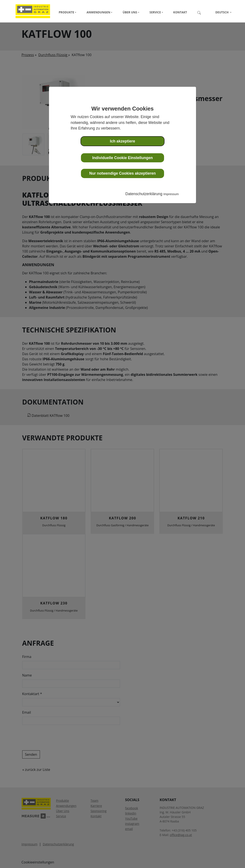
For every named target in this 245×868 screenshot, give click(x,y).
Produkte (66, 12)
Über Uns (130, 12)
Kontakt (180, 12)
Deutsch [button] (220, 12)
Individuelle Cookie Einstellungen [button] (122, 158)
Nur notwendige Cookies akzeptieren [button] (123, 173)
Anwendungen (98, 12)
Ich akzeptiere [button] (122, 141)
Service (155, 12)
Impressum (171, 194)
